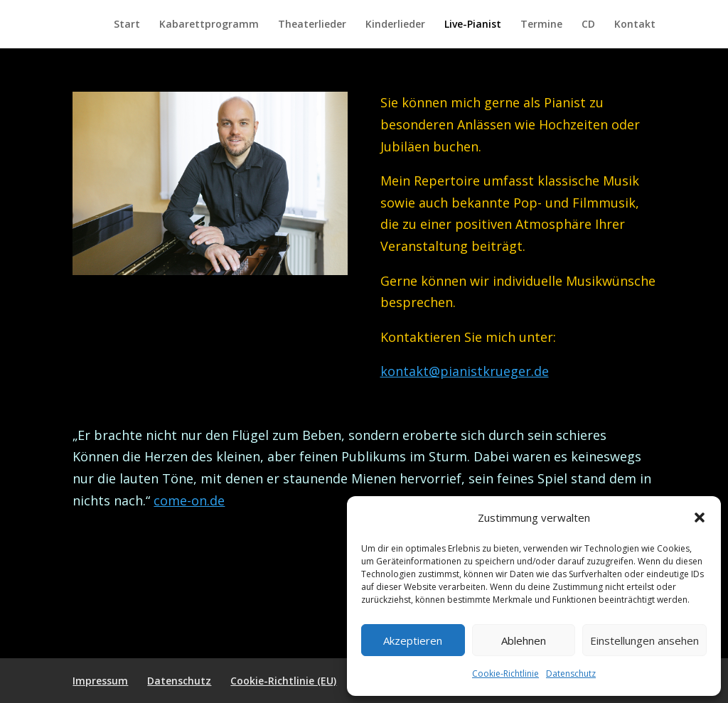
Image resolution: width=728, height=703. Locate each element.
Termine (541, 25)
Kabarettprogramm (209, 25)
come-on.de (189, 500)
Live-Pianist (473, 25)
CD (588, 25)
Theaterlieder (312, 25)
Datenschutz (571, 674)
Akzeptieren (413, 640)
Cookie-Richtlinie (505, 674)
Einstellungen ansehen (644, 640)
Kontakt (635, 25)
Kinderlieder (395, 25)
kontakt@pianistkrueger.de (465, 371)
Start (127, 25)
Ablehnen (524, 640)
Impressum (100, 681)
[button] (700, 517)
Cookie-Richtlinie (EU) (283, 681)
